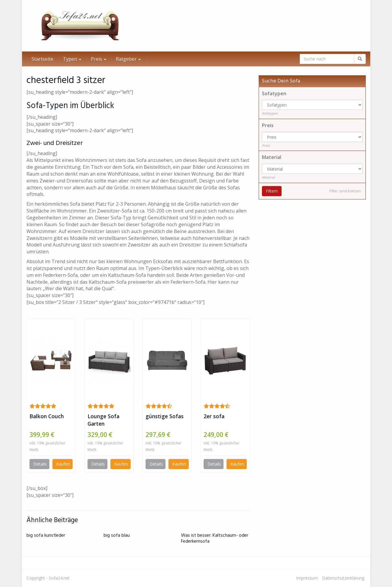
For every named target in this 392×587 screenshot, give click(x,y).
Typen (72, 59)
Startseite (42, 59)
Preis (99, 59)
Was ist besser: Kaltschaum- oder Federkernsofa (215, 538)
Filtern (272, 191)
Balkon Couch (47, 416)
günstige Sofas (165, 416)
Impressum (307, 578)
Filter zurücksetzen (345, 191)
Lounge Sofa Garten (103, 420)
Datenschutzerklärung (343, 578)
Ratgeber (128, 59)
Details (40, 464)
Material (272, 157)
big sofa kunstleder (46, 536)
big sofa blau (117, 536)
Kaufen (63, 464)
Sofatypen (274, 93)
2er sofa (214, 416)
